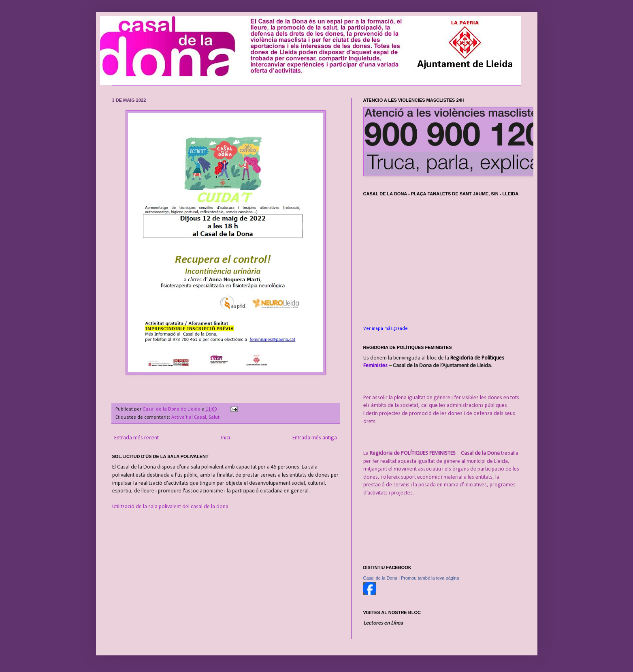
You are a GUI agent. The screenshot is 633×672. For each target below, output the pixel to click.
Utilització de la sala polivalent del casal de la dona (170, 507)
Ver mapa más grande (386, 329)
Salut (214, 417)
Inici (226, 438)
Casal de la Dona (380, 578)
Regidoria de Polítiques (477, 358)
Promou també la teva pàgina (430, 578)
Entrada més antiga (315, 438)
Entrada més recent (136, 438)
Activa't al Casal (189, 417)
